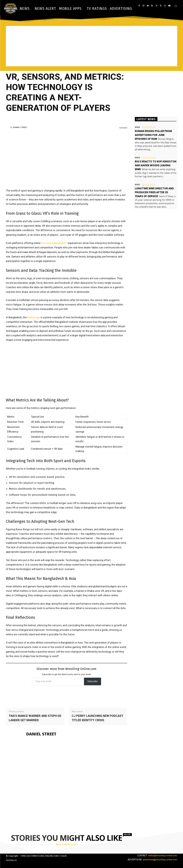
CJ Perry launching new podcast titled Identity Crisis (97, 718)
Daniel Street (20, 127)
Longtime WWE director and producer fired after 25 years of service (154, 192)
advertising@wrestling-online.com (160, 860)
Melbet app (34, 317)
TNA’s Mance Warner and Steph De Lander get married (35, 718)
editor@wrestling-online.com (163, 856)
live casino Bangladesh (54, 243)
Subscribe (93, 681)
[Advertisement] (92, 46)
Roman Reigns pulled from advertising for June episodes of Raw (153, 135)
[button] (176, 6)
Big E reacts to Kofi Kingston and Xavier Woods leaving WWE (156, 165)
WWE (138, 127)
